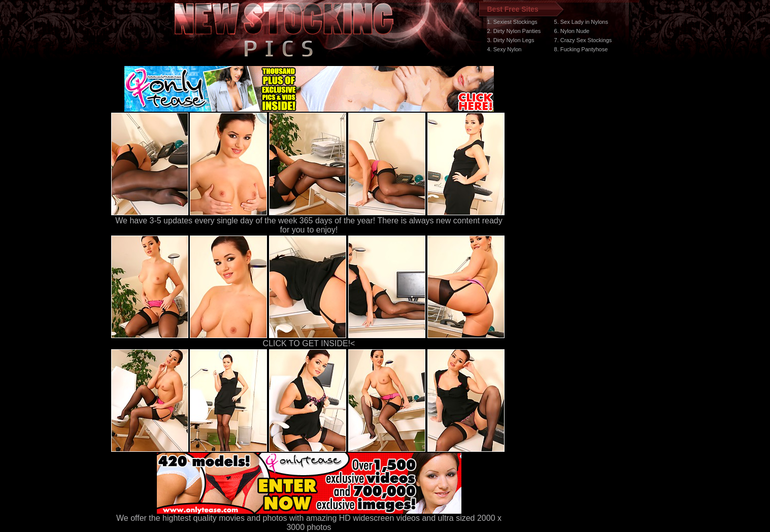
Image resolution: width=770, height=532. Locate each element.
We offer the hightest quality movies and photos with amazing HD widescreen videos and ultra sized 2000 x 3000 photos (309, 519)
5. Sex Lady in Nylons (581, 22)
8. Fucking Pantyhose (581, 49)
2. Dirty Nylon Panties (514, 31)
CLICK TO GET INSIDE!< (309, 343)
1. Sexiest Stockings (512, 22)
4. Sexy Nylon (505, 49)
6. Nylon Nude (572, 31)
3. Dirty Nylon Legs (511, 40)
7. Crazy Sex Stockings (583, 40)
